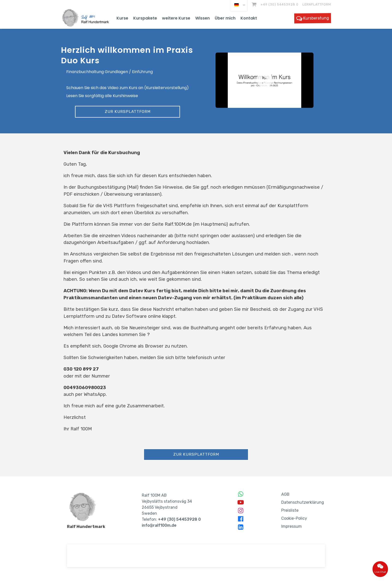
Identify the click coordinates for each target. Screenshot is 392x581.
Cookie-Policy (294, 518)
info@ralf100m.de (159, 525)
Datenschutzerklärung (303, 502)
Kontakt (249, 18)
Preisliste (290, 510)
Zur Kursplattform (128, 111)
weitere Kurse (176, 18)
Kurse (122, 18)
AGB (285, 494)
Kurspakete (145, 18)
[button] (264, 80)
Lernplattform (317, 4)
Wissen (202, 18)
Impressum (291, 526)
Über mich (225, 18)
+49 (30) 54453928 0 (279, 4)
